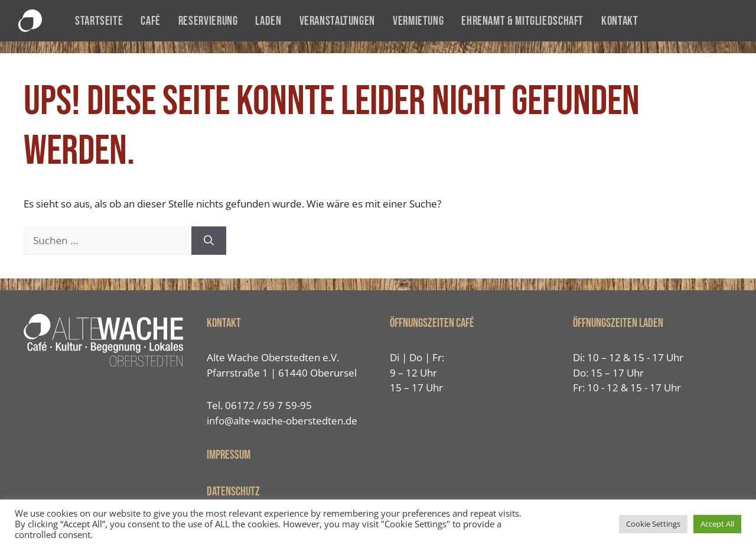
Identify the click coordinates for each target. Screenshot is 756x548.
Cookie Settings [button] (653, 524)
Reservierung (208, 21)
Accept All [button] (717, 524)
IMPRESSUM (229, 455)
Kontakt (620, 21)
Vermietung (418, 21)
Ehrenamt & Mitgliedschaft (522, 21)
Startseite (99, 21)
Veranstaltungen (337, 21)
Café (151, 21)
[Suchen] (209, 241)
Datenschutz (233, 492)
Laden (268, 21)
